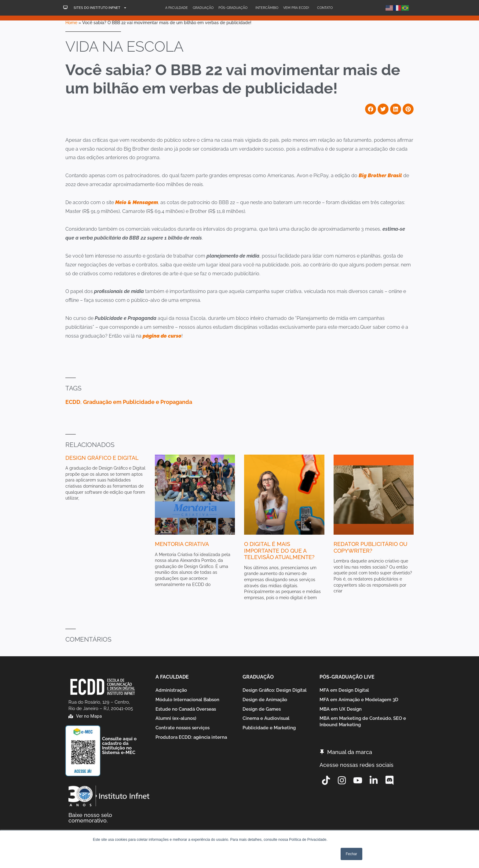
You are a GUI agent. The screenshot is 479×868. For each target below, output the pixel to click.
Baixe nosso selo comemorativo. (90, 818)
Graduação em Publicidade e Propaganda (138, 402)
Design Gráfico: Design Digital (275, 690)
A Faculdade (177, 8)
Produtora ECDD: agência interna (191, 738)
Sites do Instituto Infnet (100, 8)
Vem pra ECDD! (298, 8)
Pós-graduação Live (347, 677)
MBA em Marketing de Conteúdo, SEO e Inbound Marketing (363, 722)
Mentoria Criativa (182, 544)
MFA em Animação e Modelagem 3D (359, 700)
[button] (371, 109)
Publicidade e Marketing (269, 728)
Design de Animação (265, 700)
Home (71, 23)
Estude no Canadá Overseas (186, 709)
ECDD (73, 402)
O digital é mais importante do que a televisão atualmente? (279, 551)
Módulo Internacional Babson (187, 700)
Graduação (203, 8)
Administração (171, 690)
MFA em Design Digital (344, 690)
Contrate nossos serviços (183, 728)
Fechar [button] (351, 854)
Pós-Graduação (234, 8)
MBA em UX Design (341, 709)
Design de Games (262, 709)
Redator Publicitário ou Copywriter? (371, 547)
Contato (325, 8)
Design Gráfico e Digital (102, 458)
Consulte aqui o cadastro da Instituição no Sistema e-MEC (119, 746)
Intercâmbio (267, 8)
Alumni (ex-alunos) (176, 719)
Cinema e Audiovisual (266, 719)
